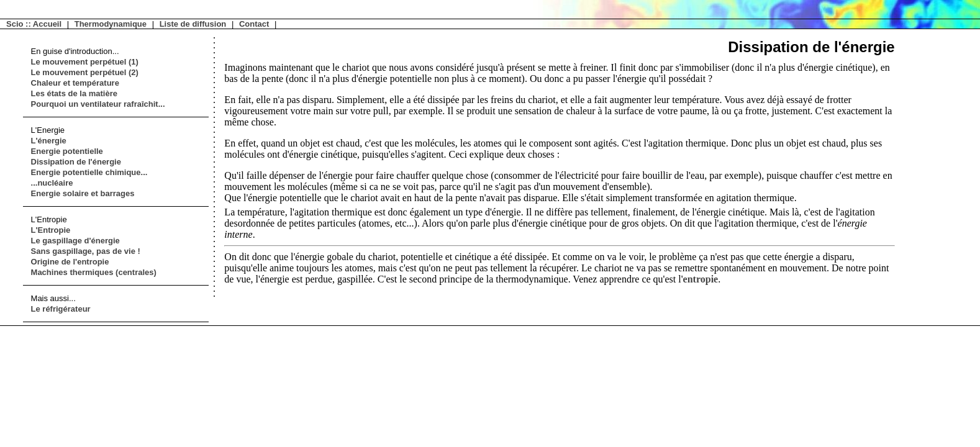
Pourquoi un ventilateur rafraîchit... (98, 104)
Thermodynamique (111, 24)
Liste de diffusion (193, 24)
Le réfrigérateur (61, 309)
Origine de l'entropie (70, 262)
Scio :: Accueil (34, 24)
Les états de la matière (74, 93)
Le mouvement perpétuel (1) (85, 62)
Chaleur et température (75, 83)
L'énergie (49, 141)
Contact (254, 24)
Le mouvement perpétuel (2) (85, 72)
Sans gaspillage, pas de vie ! (86, 251)
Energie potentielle (67, 151)
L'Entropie (51, 230)
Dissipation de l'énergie (76, 162)
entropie (701, 279)
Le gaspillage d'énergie (75, 241)
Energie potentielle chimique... (89, 172)
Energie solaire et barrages (83, 193)
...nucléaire (52, 183)
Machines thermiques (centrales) (94, 272)
